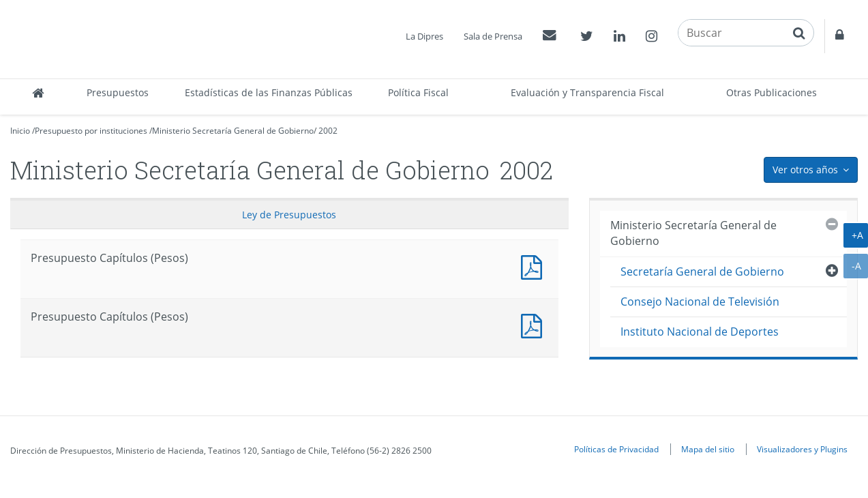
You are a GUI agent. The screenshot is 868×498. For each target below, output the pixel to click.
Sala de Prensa (493, 36)
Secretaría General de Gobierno (702, 272)
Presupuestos (118, 92)
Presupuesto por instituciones (91, 131)
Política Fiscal (418, 92)
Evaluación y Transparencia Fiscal (587, 92)
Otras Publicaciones (772, 92)
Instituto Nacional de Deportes (700, 332)
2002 (328, 131)
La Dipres (424, 36)
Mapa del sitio (708, 449)
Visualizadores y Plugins (802, 449)
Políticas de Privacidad (616, 449)
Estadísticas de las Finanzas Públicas (269, 92)
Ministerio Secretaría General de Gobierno (233, 131)
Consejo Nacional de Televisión (700, 302)
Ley (289, 215)
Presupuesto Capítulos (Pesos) (535, 266)
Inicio (20, 131)
